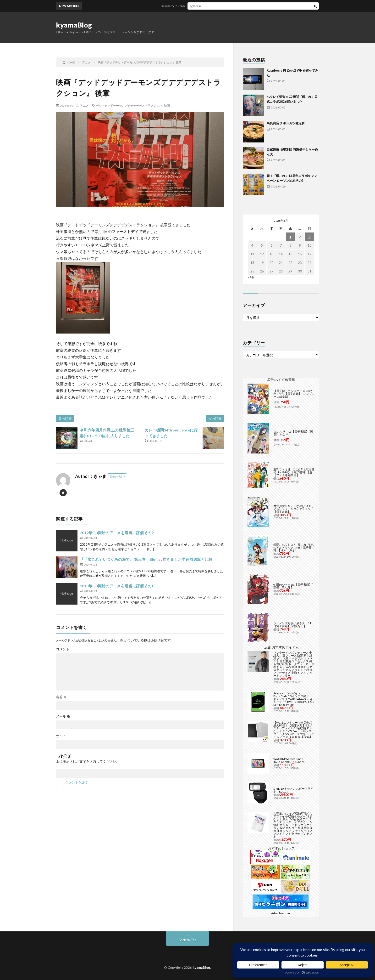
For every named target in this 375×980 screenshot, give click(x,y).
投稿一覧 (116, 477)
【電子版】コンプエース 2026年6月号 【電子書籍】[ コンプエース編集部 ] (294, 394)
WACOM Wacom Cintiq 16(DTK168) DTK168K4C (289, 760)
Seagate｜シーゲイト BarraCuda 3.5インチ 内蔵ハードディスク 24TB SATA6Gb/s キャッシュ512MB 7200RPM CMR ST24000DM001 (294, 699)
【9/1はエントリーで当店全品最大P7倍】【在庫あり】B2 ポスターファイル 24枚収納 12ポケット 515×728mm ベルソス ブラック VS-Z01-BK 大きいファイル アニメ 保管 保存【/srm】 (294, 730)
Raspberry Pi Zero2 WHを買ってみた (192, 6)
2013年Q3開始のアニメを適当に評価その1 (117, 586)
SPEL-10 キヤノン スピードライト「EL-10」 (293, 790)
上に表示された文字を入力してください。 (88, 761)
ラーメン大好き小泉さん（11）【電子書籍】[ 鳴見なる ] (294, 625)
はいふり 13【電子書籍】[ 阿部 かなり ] (293, 433)
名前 (61, 697)
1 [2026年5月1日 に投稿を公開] (290, 237)
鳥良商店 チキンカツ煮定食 (286, 123)
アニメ (84, 105)
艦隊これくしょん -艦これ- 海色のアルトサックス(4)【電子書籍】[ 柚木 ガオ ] (293, 547)
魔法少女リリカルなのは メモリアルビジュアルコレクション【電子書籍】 (294, 509)
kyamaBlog (74, 25)
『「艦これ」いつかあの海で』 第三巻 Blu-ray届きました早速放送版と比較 (146, 559)
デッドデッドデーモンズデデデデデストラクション (129, 105)
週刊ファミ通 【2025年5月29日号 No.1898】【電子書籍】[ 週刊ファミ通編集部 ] (294, 472)
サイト (61, 736)
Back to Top (188, 940)
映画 (167, 105)
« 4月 (251, 277)
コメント (63, 649)
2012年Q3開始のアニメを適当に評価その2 (117, 533)
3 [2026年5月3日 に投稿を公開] (309, 237)
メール (63, 716)
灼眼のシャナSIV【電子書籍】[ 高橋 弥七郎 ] (293, 586)
